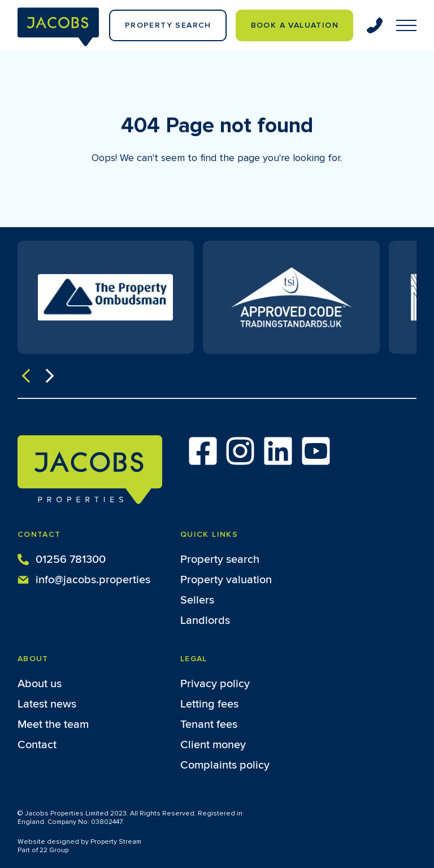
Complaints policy (225, 765)
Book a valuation (295, 25)
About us (40, 684)
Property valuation (226, 580)
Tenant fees (209, 724)
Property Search (168, 25)
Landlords (205, 620)
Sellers (197, 600)
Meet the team (53, 724)
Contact (37, 745)
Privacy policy (215, 684)
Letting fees (209, 704)
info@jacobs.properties (84, 579)
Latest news (47, 704)
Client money (213, 745)
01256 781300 (62, 558)
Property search (220, 559)
